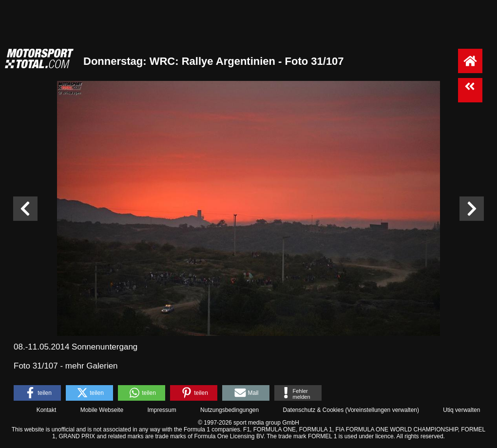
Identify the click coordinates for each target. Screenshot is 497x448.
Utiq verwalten (461, 410)
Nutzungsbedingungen (229, 410)
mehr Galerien (92, 366)
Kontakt (47, 410)
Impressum (162, 410)
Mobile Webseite (102, 410)
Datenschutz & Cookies (313, 410)
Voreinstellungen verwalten (382, 410)
